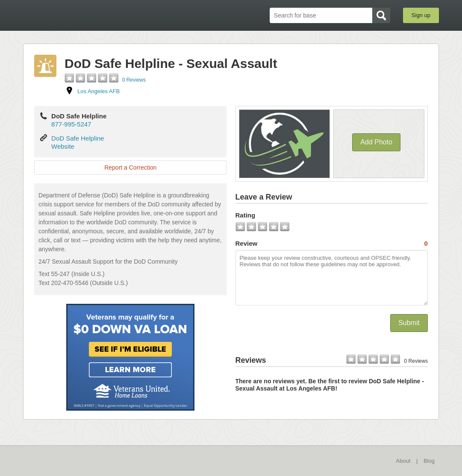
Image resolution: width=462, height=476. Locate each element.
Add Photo (376, 142)
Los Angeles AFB (99, 91)
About (403, 461)
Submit (409, 323)
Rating (246, 215)
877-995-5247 (71, 124)
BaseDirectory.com (86, 15)
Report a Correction (130, 167)
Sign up (421, 15)
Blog (429, 461)
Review (332, 244)
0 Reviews (134, 80)
